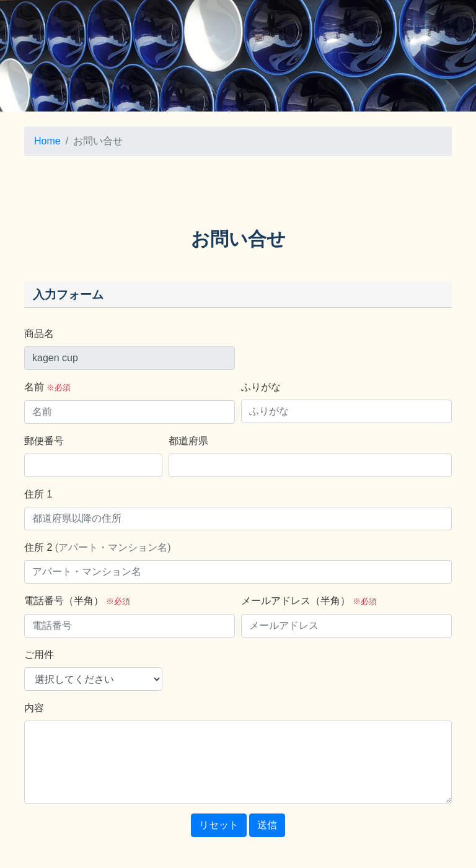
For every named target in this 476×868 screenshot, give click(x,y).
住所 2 (97, 547)
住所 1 (38, 494)
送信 (267, 825)
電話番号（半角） (77, 601)
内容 (34, 708)
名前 (47, 387)
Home (47, 141)
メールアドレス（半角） (309, 601)
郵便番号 (44, 441)
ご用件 (39, 655)
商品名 (39, 334)
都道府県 (188, 441)
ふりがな (261, 387)
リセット (219, 825)
